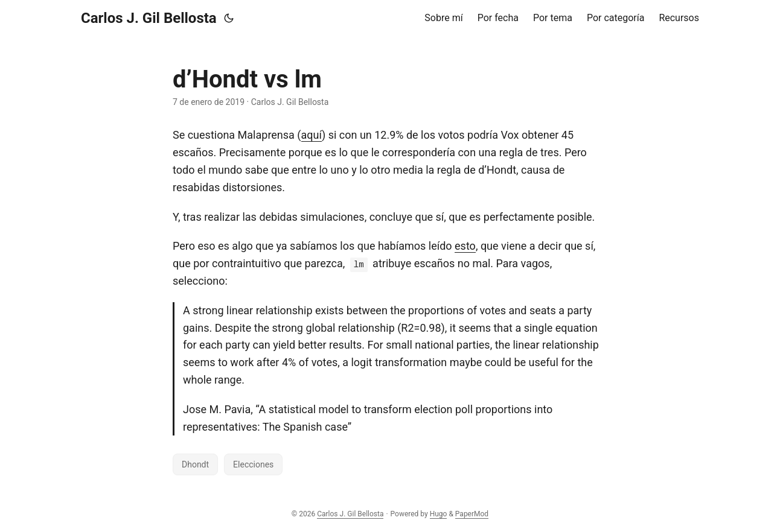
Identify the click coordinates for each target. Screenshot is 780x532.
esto (465, 246)
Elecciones (253, 464)
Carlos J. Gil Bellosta (149, 18)
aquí (312, 135)
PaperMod (472, 514)
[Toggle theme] (229, 18)
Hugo (439, 514)
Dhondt (195, 464)
